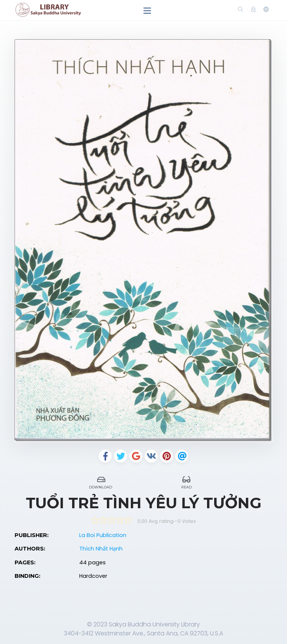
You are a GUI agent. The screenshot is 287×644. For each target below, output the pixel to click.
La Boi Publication (103, 535)
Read (186, 482)
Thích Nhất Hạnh (101, 549)
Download (101, 482)
